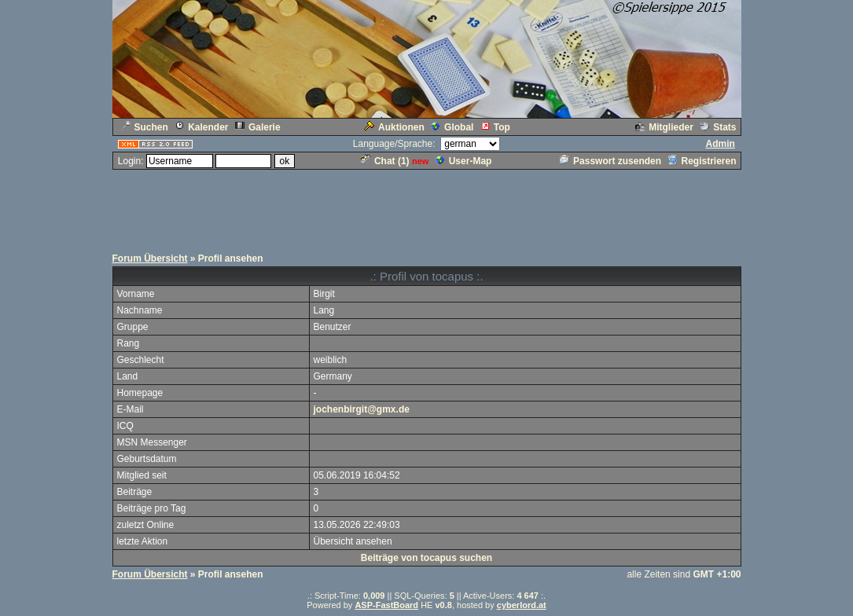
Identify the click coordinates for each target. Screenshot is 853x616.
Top (495, 127)
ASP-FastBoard (386, 605)
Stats (718, 127)
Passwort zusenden (610, 161)
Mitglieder (664, 127)
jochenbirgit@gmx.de (362, 409)
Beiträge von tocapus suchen (426, 558)
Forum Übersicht (150, 258)
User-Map (464, 161)
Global (452, 127)
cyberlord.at (522, 605)
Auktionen (394, 127)
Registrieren (702, 161)
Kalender (201, 127)
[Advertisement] (427, 207)
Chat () (385, 161)
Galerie (258, 127)
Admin (720, 144)
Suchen (145, 127)
